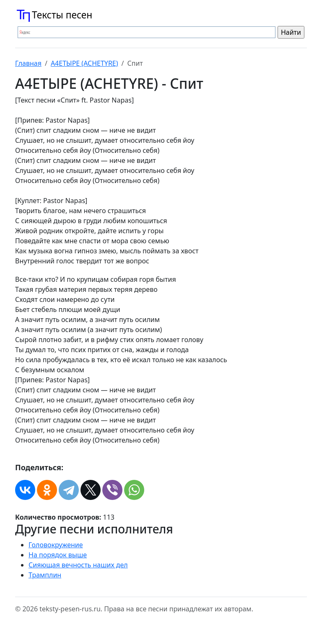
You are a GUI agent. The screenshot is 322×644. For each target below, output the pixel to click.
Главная (28, 63)
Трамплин (45, 575)
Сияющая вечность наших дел (78, 565)
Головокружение (56, 545)
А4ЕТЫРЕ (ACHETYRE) (84, 63)
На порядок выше (58, 555)
